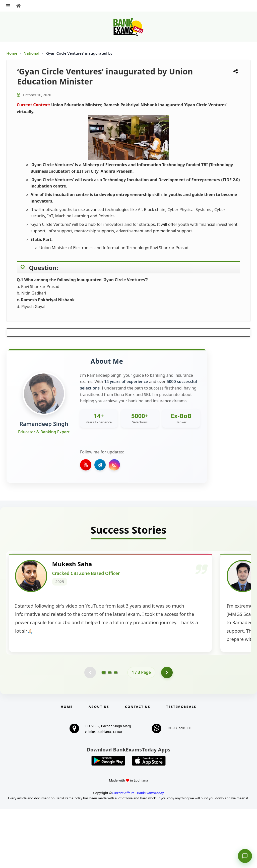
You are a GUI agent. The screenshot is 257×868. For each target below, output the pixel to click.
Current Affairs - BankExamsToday (138, 852)
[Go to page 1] (104, 731)
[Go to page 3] (116, 731)
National (32, 53)
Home (12, 53)
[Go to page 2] (110, 731)
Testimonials (181, 765)
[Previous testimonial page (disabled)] (90, 731)
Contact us (138, 765)
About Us (99, 765)
